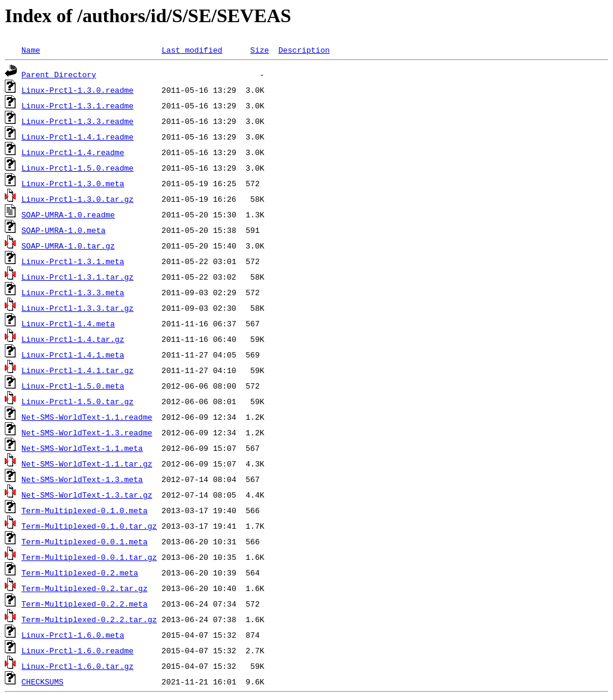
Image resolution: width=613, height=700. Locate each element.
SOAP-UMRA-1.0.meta (63, 230)
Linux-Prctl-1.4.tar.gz (73, 339)
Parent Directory (59, 74)
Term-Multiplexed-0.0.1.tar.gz (89, 557)
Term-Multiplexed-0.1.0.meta (85, 510)
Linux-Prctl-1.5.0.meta (73, 386)
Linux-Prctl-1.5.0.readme (78, 168)
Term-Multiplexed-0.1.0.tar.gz (89, 526)
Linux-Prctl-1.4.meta (68, 323)
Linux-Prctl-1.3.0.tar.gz (78, 199)
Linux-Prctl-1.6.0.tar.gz (78, 666)
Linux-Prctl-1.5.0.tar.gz (78, 401)
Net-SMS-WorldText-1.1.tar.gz (87, 463)
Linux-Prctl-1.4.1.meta (73, 354)
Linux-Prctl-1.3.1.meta (73, 261)
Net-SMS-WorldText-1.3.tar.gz (87, 495)
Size (260, 50)
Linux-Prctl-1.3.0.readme (78, 90)
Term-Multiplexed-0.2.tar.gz (85, 588)
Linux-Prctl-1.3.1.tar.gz (78, 277)
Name (31, 50)
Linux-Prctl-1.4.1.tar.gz (78, 370)
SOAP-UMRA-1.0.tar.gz (68, 246)
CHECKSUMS (43, 681)
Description (304, 50)
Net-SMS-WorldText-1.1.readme (87, 417)
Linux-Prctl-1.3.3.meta (73, 292)
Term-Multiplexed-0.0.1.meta (85, 541)
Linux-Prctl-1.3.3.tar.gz (78, 308)
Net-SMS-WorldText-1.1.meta (82, 448)
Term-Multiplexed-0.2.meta (80, 572)
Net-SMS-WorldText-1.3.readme (87, 432)
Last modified (192, 50)
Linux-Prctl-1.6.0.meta (73, 635)
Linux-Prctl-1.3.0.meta (73, 183)
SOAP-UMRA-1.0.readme (68, 214)
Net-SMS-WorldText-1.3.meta (82, 479)
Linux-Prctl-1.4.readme (73, 152)
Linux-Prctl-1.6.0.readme (78, 650)
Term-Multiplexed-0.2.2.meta (85, 604)
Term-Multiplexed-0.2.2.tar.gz (89, 619)
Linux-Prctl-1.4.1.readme (78, 137)
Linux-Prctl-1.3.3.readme (78, 121)
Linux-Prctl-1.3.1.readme (78, 105)
